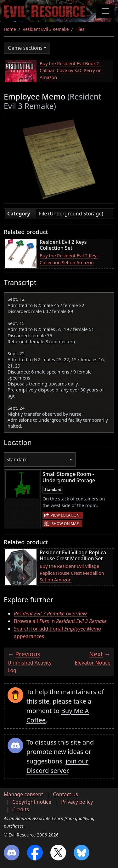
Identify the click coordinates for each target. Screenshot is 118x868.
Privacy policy (77, 802)
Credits (21, 809)
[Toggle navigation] (105, 11)
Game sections (25, 48)
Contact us (65, 794)
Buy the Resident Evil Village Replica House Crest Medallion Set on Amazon (72, 573)
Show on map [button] (65, 524)
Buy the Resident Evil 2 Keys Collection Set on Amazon (69, 259)
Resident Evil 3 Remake (46, 29)
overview (50, 614)
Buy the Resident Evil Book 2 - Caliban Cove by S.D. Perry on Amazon (71, 70)
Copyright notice (32, 802)
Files (80, 29)
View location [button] (65, 515)
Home (10, 29)
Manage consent (23, 794)
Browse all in (60, 621)
